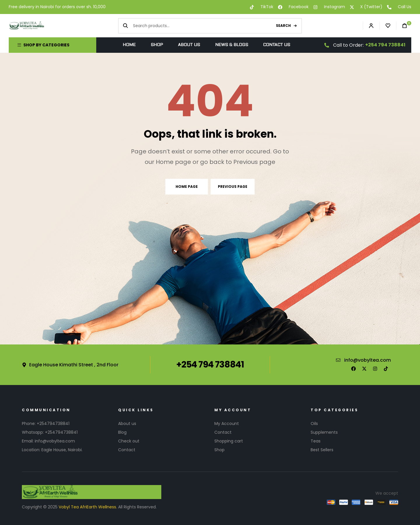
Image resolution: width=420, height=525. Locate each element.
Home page (187, 187)
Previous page (233, 187)
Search (283, 26)
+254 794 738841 (385, 45)
